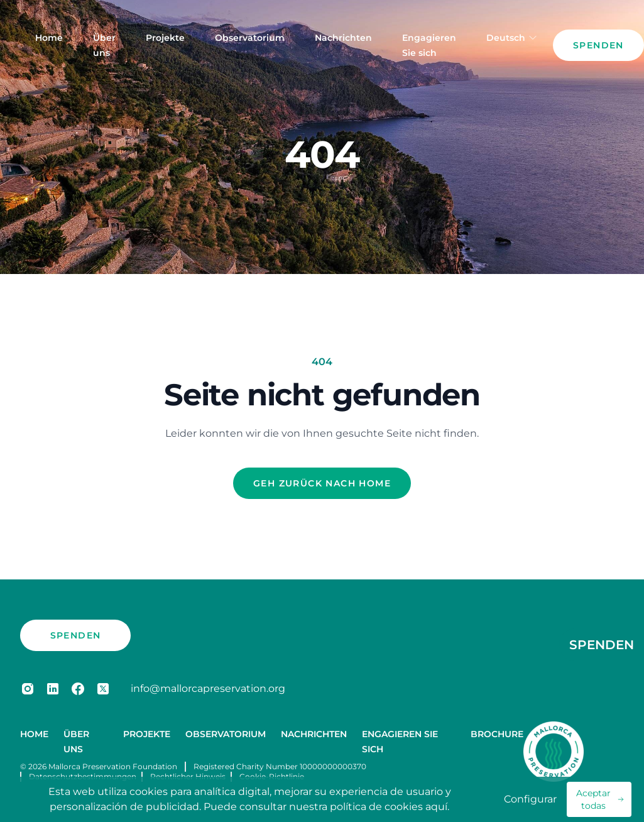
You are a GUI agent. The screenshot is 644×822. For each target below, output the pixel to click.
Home (49, 38)
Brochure (497, 734)
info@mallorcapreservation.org (208, 688)
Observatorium (250, 38)
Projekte (165, 38)
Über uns (104, 45)
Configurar (530, 799)
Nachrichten (343, 38)
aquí (436, 807)
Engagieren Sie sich (429, 45)
